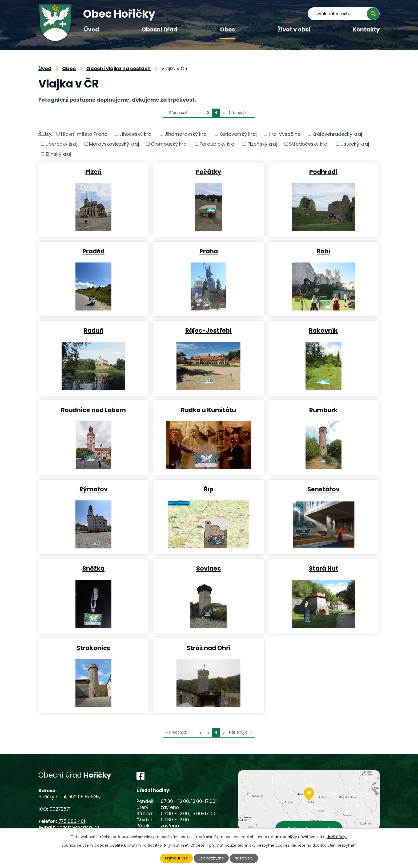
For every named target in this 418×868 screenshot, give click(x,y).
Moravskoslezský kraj (114, 144)
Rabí (323, 251)
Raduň (94, 330)
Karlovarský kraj (238, 134)
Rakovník (323, 330)
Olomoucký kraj (169, 144)
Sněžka (93, 568)
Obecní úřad (160, 29)
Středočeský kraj (309, 144)
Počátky (208, 172)
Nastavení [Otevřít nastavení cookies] (244, 858)
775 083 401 (72, 821)
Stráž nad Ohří (209, 648)
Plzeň (93, 172)
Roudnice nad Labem (93, 410)
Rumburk (323, 410)
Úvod (92, 29)
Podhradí (323, 172)
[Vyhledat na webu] (344, 14)
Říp (209, 489)
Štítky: (45, 134)
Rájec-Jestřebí (208, 330)
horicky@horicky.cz (78, 827)
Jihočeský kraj (136, 134)
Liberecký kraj (61, 144)
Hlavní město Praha (84, 134)
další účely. (337, 837)
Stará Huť (323, 568)
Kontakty (366, 29)
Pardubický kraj (217, 144)
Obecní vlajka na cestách (118, 68)
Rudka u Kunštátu (208, 410)
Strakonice (94, 648)
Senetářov (323, 489)
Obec (228, 29)
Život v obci (294, 29)
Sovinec (209, 568)
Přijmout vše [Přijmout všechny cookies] (176, 858)
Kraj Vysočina (285, 134)
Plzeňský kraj (262, 144)
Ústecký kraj (355, 144)
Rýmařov (94, 489)
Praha (209, 251)
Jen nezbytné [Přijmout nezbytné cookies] (211, 858)
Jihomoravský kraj (186, 134)
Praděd (93, 251)
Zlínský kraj (58, 154)
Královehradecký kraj (337, 134)
